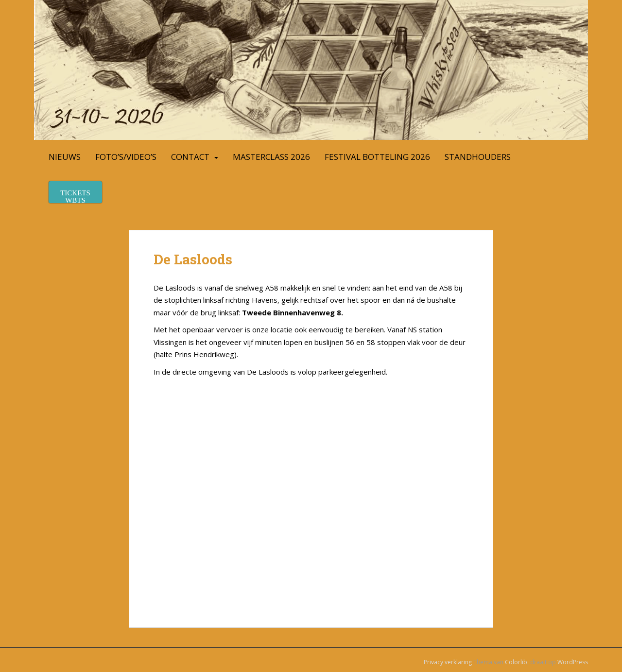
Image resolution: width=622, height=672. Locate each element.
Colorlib (516, 662)
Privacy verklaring (448, 662)
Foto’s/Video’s (126, 157)
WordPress (573, 662)
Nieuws (65, 157)
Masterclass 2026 (271, 157)
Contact (190, 157)
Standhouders (478, 157)
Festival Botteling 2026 (377, 157)
